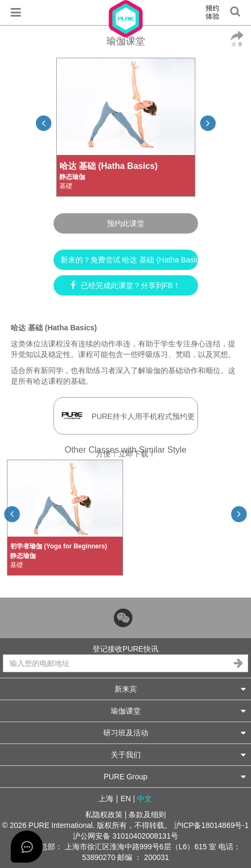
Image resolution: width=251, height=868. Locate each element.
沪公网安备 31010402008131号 (126, 836)
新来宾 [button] (180, 689)
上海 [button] (106, 799)
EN (126, 799)
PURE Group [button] (175, 776)
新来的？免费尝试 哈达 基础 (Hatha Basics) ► (129, 260)
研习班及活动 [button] (175, 733)
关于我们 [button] (178, 754)
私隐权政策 (104, 815)
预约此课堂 (126, 223)
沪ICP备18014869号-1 (211, 825)
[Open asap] (27, 847)
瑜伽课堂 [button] (178, 711)
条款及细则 (147, 815)
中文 (144, 799)
